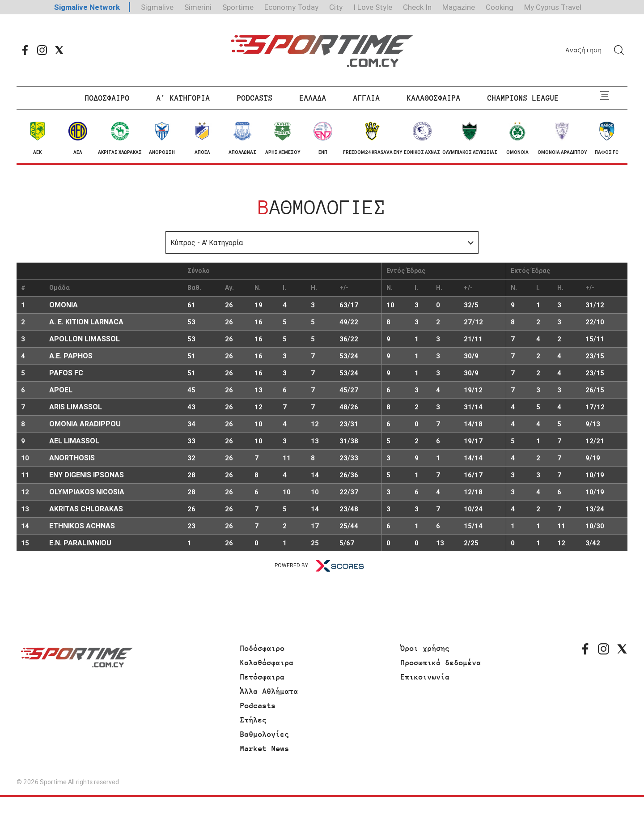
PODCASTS (255, 98)
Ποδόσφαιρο (263, 648)
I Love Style (373, 7)
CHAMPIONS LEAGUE (523, 98)
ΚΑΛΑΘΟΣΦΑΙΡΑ (434, 98)
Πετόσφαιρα (263, 677)
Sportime (238, 7)
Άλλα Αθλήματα (269, 691)
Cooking (500, 7)
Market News (265, 748)
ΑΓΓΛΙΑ (367, 98)
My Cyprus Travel (553, 7)
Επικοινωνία (425, 677)
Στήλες (254, 720)
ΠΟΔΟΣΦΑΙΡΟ (107, 98)
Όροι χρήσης (425, 648)
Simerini (198, 7)
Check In (417, 7)
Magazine (459, 7)
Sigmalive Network (87, 7)
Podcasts (258, 705)
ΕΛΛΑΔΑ (313, 98)
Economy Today (291, 7)
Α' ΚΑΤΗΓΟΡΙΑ (183, 98)
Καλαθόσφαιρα (267, 663)
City (336, 7)
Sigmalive (157, 7)
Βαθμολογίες (265, 734)
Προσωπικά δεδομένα (441, 663)
